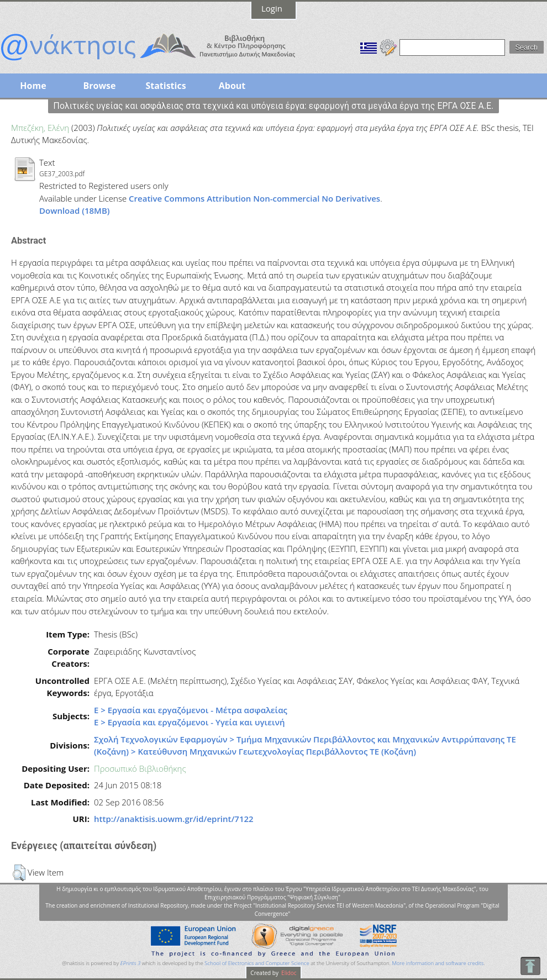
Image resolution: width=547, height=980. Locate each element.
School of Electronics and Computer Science (257, 963)
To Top (530, 966)
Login (272, 8)
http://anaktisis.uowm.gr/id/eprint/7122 (174, 819)
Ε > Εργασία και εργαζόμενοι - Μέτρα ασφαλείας (191, 710)
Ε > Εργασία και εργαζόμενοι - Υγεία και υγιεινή (190, 722)
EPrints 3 (131, 963)
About (232, 86)
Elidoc (288, 973)
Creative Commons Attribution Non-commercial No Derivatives (254, 198)
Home (33, 86)
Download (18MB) (75, 210)
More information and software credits (438, 963)
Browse (99, 86)
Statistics (165, 86)
